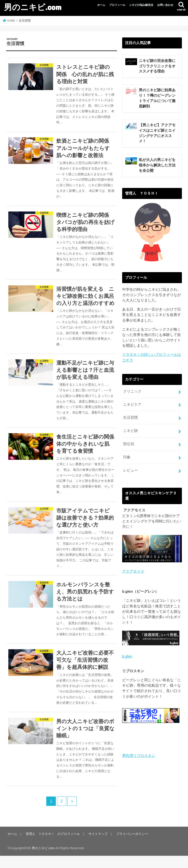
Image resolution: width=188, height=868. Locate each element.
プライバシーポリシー (131, 846)
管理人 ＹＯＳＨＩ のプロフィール (53, 846)
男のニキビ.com (33, 7)
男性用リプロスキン (139, 757)
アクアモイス (133, 573)
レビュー (130, 472)
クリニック (132, 394)
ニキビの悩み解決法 (141, 5)
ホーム (101, 5)
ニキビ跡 (130, 433)
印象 (127, 459)
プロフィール (117, 5)
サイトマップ (97, 846)
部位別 (129, 446)
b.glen (127, 657)
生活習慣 (130, 420)
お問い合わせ (165, 5)
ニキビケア (132, 407)
